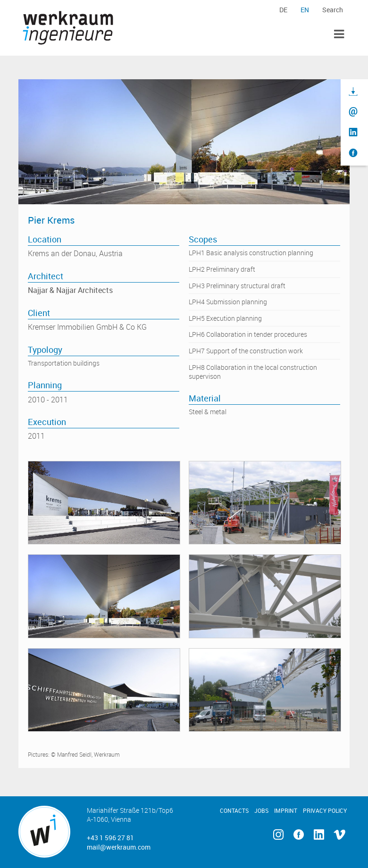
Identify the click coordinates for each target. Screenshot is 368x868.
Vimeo (339, 835)
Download (353, 92)
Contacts (234, 810)
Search (333, 10)
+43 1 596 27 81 (110, 838)
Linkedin (319, 835)
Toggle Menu (339, 34)
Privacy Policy (325, 810)
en (305, 10)
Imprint (286, 810)
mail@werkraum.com (119, 847)
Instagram (278, 835)
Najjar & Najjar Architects (70, 290)
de (283, 10)
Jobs (261, 810)
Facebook (298, 835)
